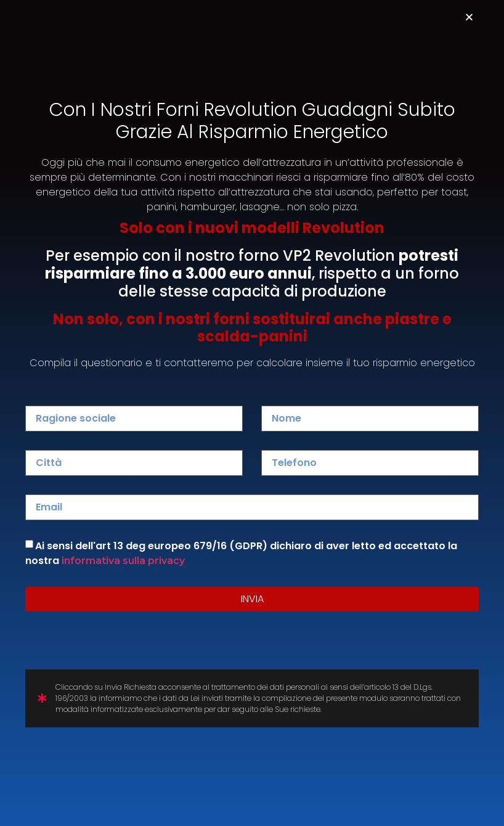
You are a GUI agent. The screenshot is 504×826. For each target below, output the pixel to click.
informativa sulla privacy (123, 561)
